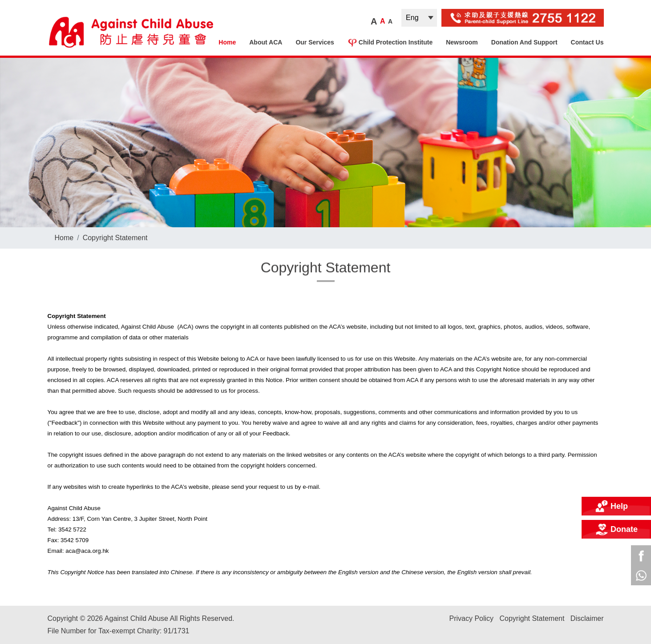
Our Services (315, 42)
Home (227, 42)
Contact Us (587, 42)
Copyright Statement (115, 238)
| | (419, 18)
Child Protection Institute (390, 42)
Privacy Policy (471, 618)
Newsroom (462, 42)
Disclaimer (587, 618)
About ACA (266, 42)
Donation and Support (524, 42)
